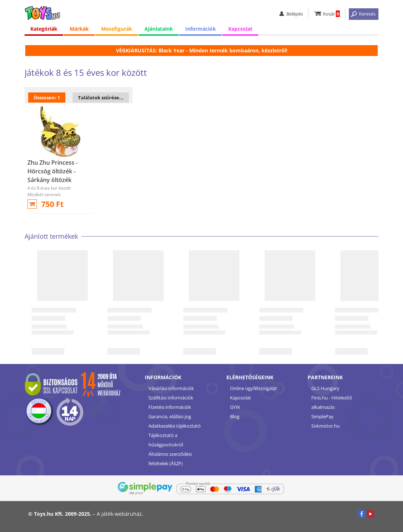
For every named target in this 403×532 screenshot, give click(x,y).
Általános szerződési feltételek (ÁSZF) (170, 459)
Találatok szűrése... (101, 98)
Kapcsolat (240, 29)
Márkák (79, 29)
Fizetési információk (170, 407)
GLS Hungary (325, 388)
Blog (235, 416)
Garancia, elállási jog (170, 416)
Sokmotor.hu (326, 426)
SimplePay (322, 416)
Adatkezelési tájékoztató (175, 426)
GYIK (235, 407)
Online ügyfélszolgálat (253, 388)
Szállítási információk (171, 398)
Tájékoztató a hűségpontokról (166, 440)
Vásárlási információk (171, 388)
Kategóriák (44, 29)
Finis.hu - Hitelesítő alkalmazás (332, 402)
